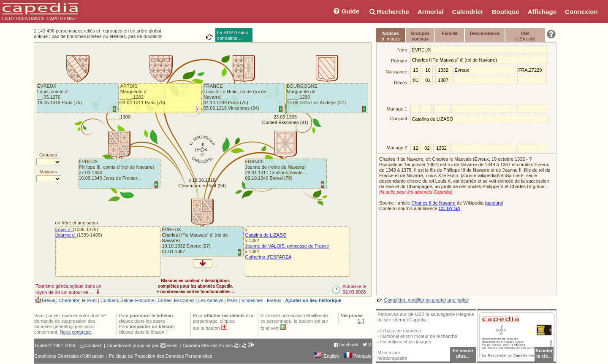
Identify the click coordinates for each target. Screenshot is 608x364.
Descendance (485, 33)
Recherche (388, 12)
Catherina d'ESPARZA (269, 257)
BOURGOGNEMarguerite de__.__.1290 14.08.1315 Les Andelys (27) (316, 94)
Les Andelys (210, 300)
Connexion (581, 12)
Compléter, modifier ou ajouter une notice (426, 300)
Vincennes (252, 300)
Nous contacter (75, 332)
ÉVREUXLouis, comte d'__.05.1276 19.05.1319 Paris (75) (60, 94)
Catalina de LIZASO (266, 235)
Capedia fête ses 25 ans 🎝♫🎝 (218, 345)
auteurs (494, 203)
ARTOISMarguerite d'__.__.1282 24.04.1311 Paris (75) (143, 94)
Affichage (542, 12)
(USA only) (525, 36)
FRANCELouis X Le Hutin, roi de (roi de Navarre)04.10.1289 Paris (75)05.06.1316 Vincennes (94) (235, 97)
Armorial (431, 12)
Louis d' (64, 229)
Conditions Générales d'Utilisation (69, 356)
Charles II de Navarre (433, 203)
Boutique (506, 12)
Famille (450, 33)
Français (357, 356)
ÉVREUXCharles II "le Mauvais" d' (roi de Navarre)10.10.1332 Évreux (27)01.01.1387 (195, 240)
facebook (349, 345)
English (326, 356)
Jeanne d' (66, 235)
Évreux (274, 300)
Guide (346, 11)
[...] (361, 321)
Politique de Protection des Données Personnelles (161, 356)
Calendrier (468, 12)
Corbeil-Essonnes (176, 300)
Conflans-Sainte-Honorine (127, 300)
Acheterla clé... (544, 353)
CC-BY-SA (450, 208)
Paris (232, 300)
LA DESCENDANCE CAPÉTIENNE (40, 12)
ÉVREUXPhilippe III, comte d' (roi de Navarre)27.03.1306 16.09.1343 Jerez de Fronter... (117, 170)
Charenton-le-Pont (78, 300)
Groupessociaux (420, 36)
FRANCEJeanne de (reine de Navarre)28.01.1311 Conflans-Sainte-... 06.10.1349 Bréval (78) (277, 170)
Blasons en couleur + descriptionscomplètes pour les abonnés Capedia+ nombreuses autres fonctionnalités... (195, 286)
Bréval (48, 300)
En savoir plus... (463, 353)
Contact (93, 345)
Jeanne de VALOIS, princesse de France (287, 246)
